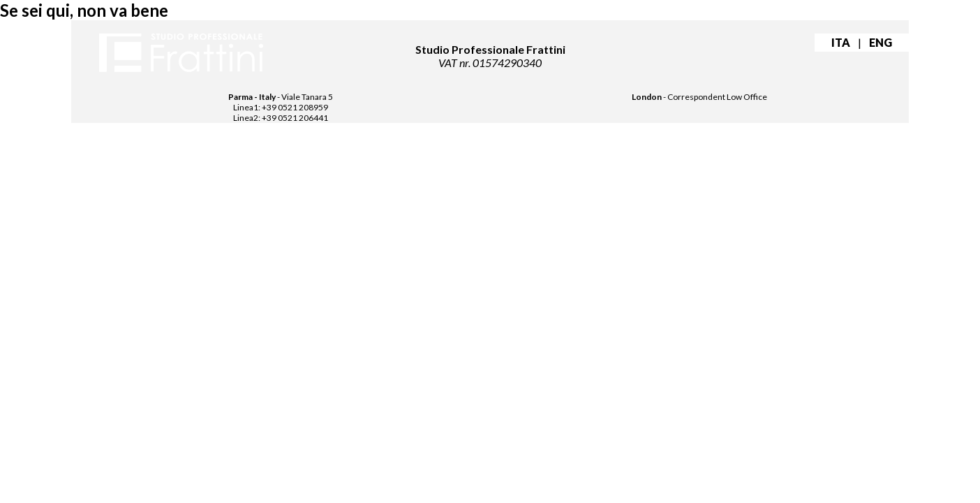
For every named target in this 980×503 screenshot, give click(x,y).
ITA (841, 42)
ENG (881, 42)
